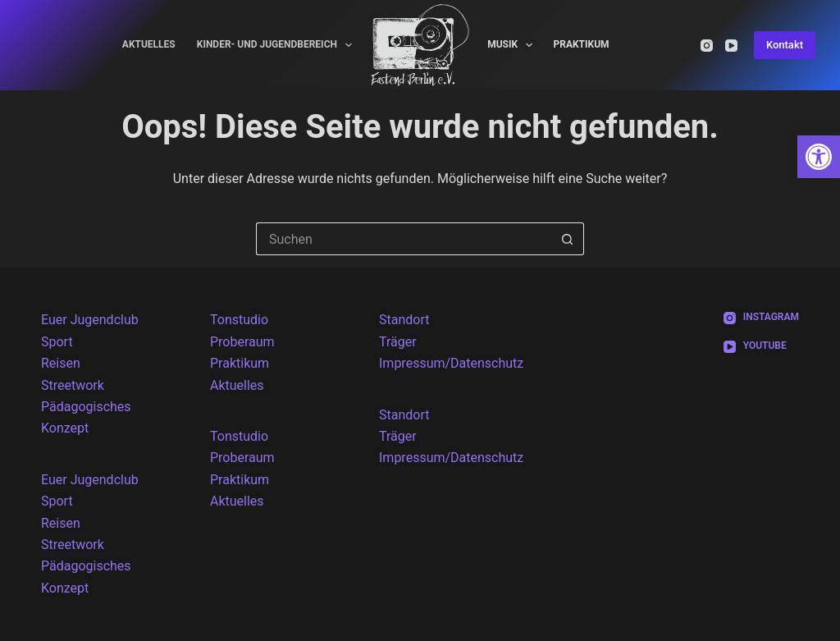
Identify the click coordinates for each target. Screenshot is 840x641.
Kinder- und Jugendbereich (278, 45)
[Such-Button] (568, 239)
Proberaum (242, 342)
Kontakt (785, 45)
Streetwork (73, 385)
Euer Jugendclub (90, 320)
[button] (819, 157)
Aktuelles (149, 44)
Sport (57, 342)
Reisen (61, 363)
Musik (513, 45)
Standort (404, 320)
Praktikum (581, 44)
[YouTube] (731, 46)
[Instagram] (707, 46)
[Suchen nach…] (404, 239)
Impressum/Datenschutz (451, 363)
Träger (398, 342)
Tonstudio (239, 320)
